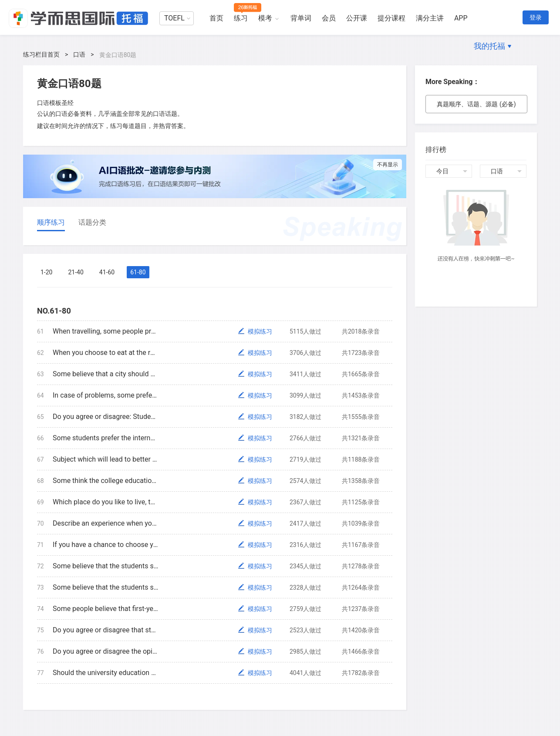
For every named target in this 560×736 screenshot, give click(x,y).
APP (461, 18)
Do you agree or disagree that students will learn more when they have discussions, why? (106, 630)
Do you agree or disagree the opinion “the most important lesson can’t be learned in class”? (106, 651)
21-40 (76, 272)
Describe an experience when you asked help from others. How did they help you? (106, 523)
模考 (265, 18)
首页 (216, 18)
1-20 (46, 272)
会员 (329, 18)
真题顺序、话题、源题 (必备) (476, 104)
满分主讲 (430, 18)
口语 (79, 54)
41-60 (107, 272)
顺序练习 (51, 222)
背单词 (301, 18)
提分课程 (391, 18)
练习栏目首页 (41, 54)
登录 (536, 17)
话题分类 (92, 222)
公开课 (357, 18)
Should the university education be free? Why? (106, 673)
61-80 (138, 272)
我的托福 (489, 46)
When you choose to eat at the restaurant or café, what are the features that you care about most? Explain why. (106, 353)
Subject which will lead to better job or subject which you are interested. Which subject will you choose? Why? (106, 459)
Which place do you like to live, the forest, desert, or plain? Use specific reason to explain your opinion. (106, 502)
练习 (241, 18)
